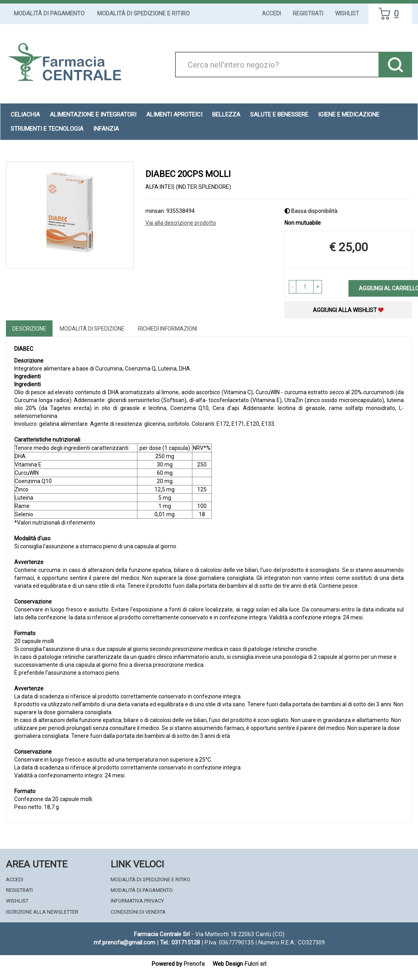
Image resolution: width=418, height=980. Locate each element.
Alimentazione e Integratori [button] (93, 115)
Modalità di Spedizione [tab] (92, 329)
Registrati (308, 13)
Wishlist (347, 13)
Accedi (271, 13)
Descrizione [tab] (29, 329)
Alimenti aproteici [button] (174, 115)
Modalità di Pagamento (49, 13)
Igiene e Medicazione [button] (349, 115)
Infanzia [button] (106, 129)
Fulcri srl (255, 964)
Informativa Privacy (137, 901)
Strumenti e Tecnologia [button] (47, 129)
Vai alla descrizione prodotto (181, 223)
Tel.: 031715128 (180, 942)
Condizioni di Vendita (138, 912)
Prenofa (194, 964)
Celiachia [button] (25, 115)
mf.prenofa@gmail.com (124, 942)
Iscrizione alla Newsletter (42, 912)
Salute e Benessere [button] (279, 115)
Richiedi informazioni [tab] (168, 329)
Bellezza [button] (226, 115)
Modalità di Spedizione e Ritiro (143, 13)
